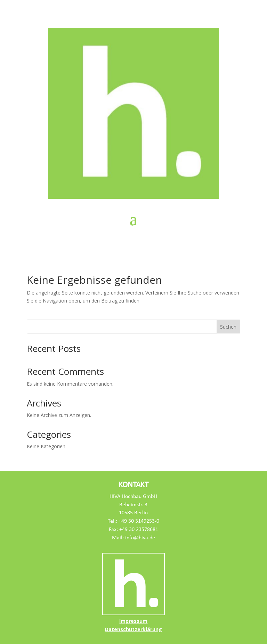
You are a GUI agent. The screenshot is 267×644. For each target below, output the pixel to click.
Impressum (133, 621)
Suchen (228, 327)
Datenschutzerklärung (133, 629)
